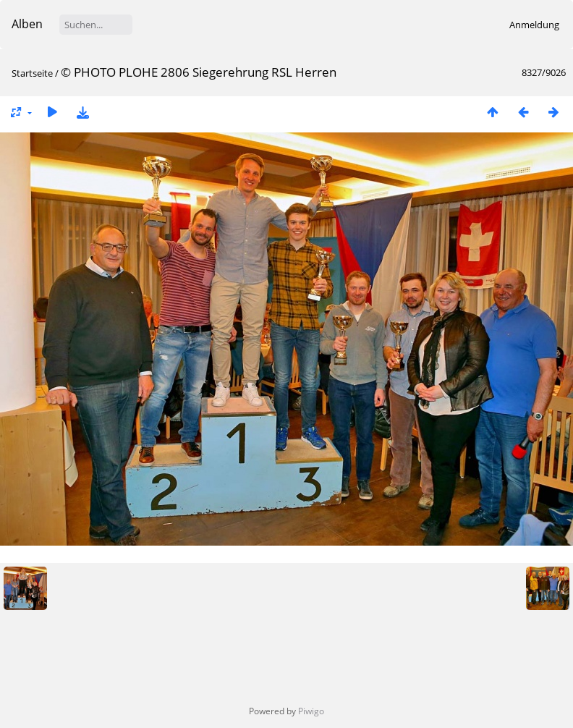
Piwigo (311, 711)
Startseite (32, 73)
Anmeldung (534, 25)
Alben (27, 24)
